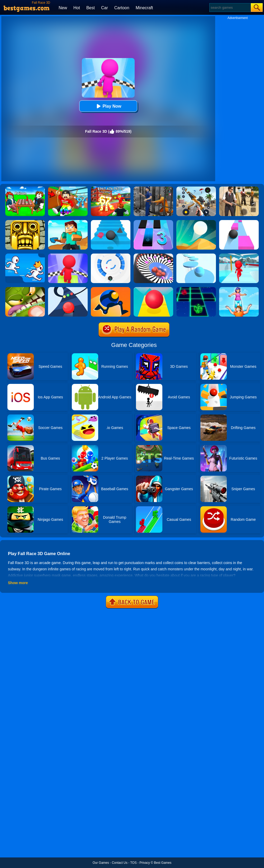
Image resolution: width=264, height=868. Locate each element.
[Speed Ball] (239, 222)
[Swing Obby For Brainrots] (68, 188)
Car (105, 8)
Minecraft (144, 8)
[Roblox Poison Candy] (25, 188)
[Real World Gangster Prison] (153, 188)
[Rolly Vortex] (111, 255)
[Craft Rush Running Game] (68, 222)
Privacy (145, 863)
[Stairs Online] (111, 222)
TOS (133, 863)
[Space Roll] (196, 289)
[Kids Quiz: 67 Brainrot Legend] (111, 188)
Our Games (101, 863)
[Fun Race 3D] (239, 255)
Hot (77, 8)
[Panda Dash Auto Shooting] (196, 188)
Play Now (108, 106)
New (63, 8)
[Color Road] (68, 289)
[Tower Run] (239, 289)
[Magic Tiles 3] (153, 222)
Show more (18, 583)
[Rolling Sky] (153, 289)
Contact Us (119, 863)
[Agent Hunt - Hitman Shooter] (239, 188)
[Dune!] (196, 222)
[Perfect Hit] (153, 255)
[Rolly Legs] (111, 289)
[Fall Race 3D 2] (68, 255)
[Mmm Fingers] (25, 289)
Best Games (163, 863)
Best (91, 8)
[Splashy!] (196, 255)
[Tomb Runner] (25, 222)
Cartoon (122, 8)
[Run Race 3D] (25, 255)
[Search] (230, 8)
